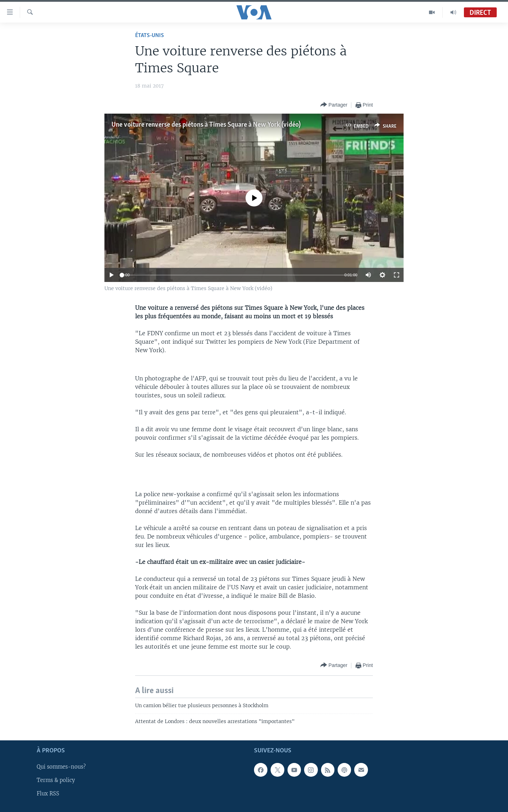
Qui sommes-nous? (61, 767)
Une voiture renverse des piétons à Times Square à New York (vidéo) (206, 125)
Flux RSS (48, 794)
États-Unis (150, 35)
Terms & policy (56, 780)
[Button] (334, 105)
